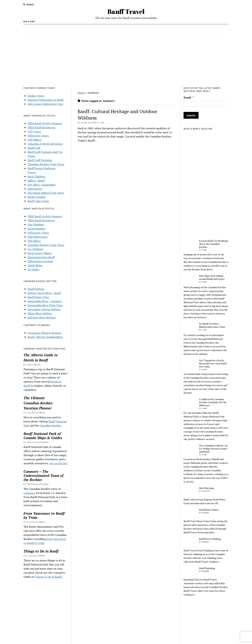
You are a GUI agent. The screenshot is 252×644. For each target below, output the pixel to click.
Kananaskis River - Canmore (45, 301)
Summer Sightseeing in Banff (46, 100)
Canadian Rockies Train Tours (46, 164)
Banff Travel (126, 11)
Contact (189, 28)
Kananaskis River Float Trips (45, 305)
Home (41, 28)
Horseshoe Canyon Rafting (44, 309)
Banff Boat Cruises (209, 510)
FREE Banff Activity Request (45, 123)
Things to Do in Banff (41, 551)
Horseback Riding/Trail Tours (46, 193)
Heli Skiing (34, 241)
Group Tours (96, 28)
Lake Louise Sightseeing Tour (45, 104)
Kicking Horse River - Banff (44, 293)
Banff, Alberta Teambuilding (45, 337)
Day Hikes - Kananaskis (42, 185)
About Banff (153, 28)
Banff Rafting (36, 289)
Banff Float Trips (38, 297)
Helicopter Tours (38, 136)
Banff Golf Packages (40, 160)
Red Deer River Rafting (42, 317)
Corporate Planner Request (45, 333)
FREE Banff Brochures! (42, 127)
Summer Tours (75, 28)
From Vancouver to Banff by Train (44, 515)
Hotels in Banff (207, 28)
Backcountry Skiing (40, 253)
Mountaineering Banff (41, 257)
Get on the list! (58, 463)
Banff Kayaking (207, 568)
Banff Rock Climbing (210, 539)
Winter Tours (55, 28)
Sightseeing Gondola (40, 261)
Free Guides (174, 28)
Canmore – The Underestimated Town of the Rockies (44, 476)
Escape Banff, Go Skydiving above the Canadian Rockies (214, 244)
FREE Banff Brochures (41, 220)
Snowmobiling (36, 229)
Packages (113, 28)
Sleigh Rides (35, 265)
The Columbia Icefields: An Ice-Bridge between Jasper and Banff (213, 449)
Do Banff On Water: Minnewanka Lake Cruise (212, 325)
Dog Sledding (36, 224)
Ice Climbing (35, 249)
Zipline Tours (36, 96)
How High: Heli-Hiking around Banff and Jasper (212, 277)
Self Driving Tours (132, 28)
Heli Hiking (34, 140)
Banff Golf (34, 148)
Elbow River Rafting (40, 313)
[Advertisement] (126, 60)
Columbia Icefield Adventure (45, 144)
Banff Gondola (37, 197)
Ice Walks (33, 269)
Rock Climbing (36, 176)
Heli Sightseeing (38, 237)
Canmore (29, 493)
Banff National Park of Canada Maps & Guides (43, 436)
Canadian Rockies (38, 403)
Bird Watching (207, 488)
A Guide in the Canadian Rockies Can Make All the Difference (213, 402)
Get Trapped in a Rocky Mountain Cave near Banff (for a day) (213, 363)
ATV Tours (34, 131)
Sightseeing (35, 189)
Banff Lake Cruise (38, 201)
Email (189, 98)
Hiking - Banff (36, 181)
